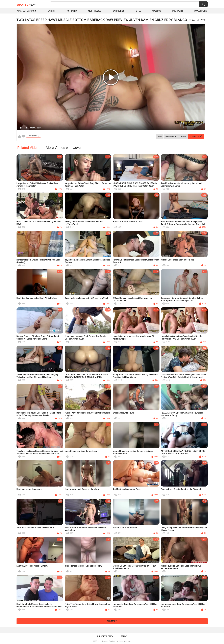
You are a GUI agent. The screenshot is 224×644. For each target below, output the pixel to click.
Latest (51, 11)
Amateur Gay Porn (27, 11)
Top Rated (71, 11)
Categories (119, 11)
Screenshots (171, 136)
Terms (124, 636)
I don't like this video (23, 136)
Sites (138, 11)
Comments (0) (196, 136)
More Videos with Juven (64, 148)
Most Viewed (95, 11)
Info (160, 136)
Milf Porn (178, 11)
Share (183, 136)
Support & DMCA (105, 636)
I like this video (20, 136)
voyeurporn (200, 11)
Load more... (112, 621)
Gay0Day (157, 11)
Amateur (27, 4)
